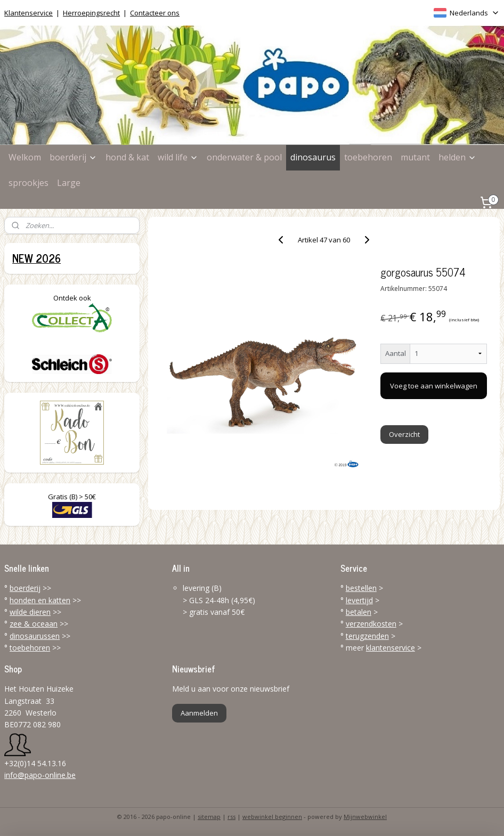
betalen (359, 612)
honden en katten (40, 600)
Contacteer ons (155, 13)
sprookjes (29, 183)
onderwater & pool (244, 157)
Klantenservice (29, 13)
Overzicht (404, 434)
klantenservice (391, 648)
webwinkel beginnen (272, 817)
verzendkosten (371, 624)
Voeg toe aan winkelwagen (434, 386)
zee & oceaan (34, 624)
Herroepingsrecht (91, 13)
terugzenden (367, 636)
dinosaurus (313, 157)
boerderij (73, 157)
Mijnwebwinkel (365, 817)
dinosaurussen (35, 636)
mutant (415, 157)
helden (457, 157)
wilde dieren (30, 612)
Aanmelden (199, 713)
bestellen (361, 588)
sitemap (209, 817)
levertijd (359, 600)
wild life (178, 157)
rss (231, 817)
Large (69, 183)
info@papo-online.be (40, 775)
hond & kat (127, 157)
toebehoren (368, 157)
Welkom (25, 157)
